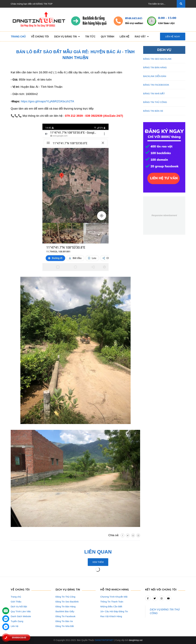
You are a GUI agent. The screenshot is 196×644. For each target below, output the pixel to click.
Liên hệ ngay (173, 37)
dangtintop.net (136, 640)
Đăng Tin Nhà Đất (65, 626)
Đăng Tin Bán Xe (64, 621)
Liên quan (98, 552)
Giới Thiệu (16, 602)
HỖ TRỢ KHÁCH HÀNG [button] (115, 589)
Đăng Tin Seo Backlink (67, 602)
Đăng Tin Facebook (66, 616)
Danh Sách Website (21, 616)
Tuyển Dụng (17, 621)
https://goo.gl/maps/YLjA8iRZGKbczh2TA (48, 101)
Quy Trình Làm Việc (21, 611)
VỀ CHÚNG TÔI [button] (20, 589)
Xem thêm (98, 562)
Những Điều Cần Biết (111, 606)
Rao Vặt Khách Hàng (111, 616)
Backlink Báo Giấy (65, 611)
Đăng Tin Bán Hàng (66, 606)
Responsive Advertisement (164, 215)
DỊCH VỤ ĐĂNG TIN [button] (68, 589)
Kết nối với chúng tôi (161, 589)
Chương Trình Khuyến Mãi (114, 597)
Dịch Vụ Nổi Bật (19, 606)
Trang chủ (16, 597)
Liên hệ (14, 626)
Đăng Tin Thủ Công (65, 597)
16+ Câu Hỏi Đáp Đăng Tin (114, 611)
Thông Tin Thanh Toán (112, 602)
